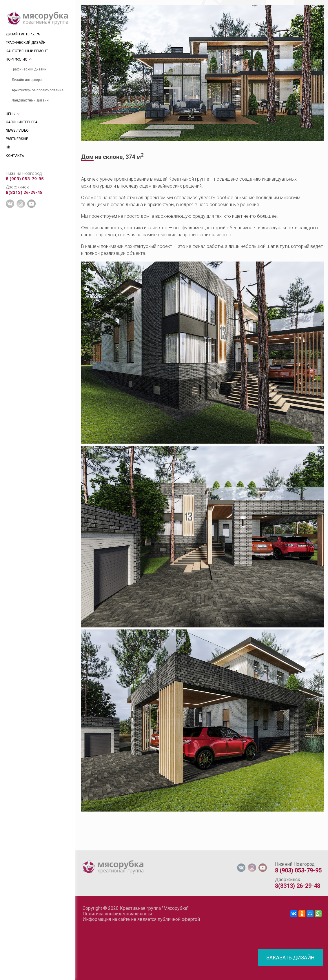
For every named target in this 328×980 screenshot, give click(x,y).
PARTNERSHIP (17, 139)
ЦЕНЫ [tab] (11, 114)
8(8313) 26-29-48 (24, 193)
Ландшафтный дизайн (30, 100)
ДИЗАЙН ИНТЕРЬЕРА (23, 34)
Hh (8, 147)
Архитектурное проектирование (38, 90)
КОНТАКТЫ (15, 156)
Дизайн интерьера (27, 80)
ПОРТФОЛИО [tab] (17, 59)
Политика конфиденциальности (117, 914)
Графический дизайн (29, 69)
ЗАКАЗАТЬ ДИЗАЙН (290, 958)
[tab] (81, 848)
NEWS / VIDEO (17, 130)
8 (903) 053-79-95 (25, 179)
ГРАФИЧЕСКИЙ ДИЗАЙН (26, 43)
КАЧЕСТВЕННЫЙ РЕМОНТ (27, 51)
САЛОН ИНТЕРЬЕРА (22, 122)
